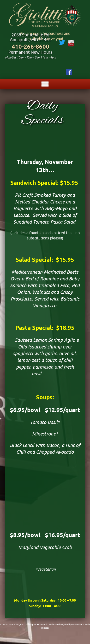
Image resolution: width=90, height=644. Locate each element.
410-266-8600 (30, 47)
